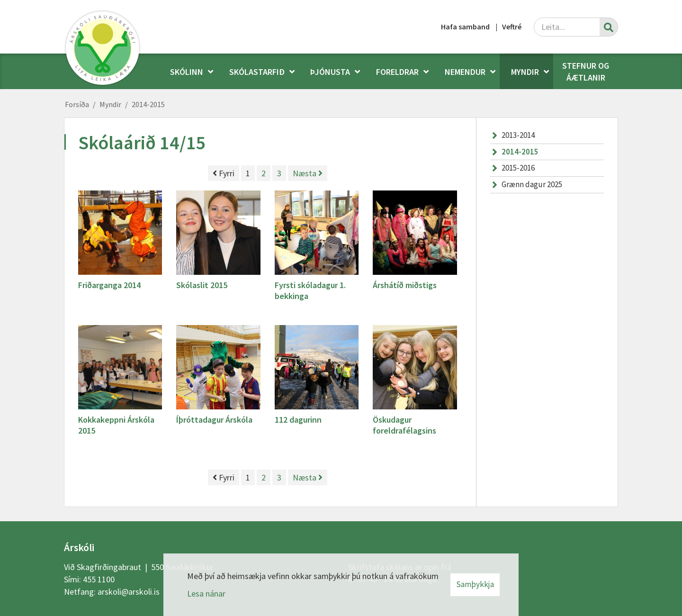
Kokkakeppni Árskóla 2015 (116, 425)
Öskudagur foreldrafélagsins (404, 425)
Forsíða (77, 104)
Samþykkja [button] (475, 584)
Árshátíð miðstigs (405, 285)
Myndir (110, 104)
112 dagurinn (298, 420)
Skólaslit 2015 (202, 285)
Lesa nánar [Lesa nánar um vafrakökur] (206, 593)
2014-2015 (148, 104)
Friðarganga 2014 (109, 285)
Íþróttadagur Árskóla (214, 420)
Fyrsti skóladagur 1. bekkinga (310, 290)
